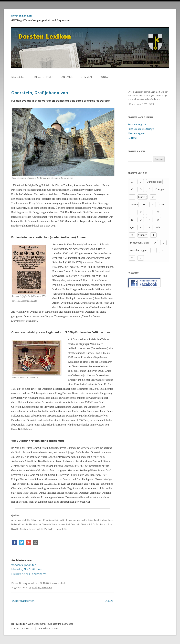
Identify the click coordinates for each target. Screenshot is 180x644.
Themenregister (137, 133)
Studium (143, 235)
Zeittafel (132, 138)
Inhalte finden (44, 77)
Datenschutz (43, 628)
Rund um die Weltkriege (141, 129)
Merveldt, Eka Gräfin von (26, 569)
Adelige (36, 587)
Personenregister (137, 124)
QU (132, 227)
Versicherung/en (138, 250)
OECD (109, 601)
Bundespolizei (154, 182)
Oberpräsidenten (23, 601)
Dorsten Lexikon (21, 16)
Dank (55, 628)
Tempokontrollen (139, 243)
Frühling (143, 197)
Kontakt (105, 77)
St (132, 235)
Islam (162, 204)
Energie (160, 189)
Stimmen (86, 77)
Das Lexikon (19, 77)
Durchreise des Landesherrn (29, 574)
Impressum (28, 628)
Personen (47, 587)
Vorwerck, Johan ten (24, 565)
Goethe (134, 204)
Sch (158, 227)
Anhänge (67, 77)
